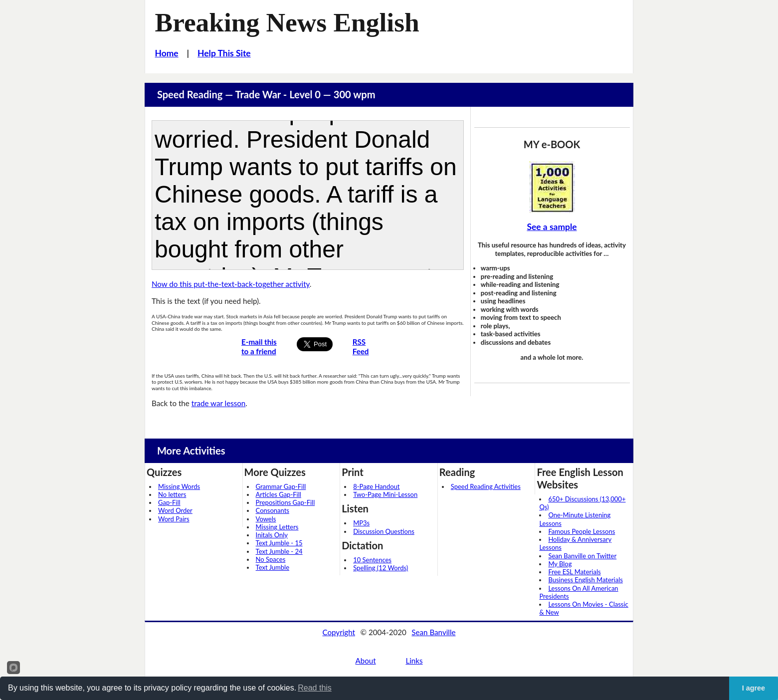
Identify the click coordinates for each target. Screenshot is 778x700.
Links (414, 661)
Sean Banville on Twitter (582, 556)
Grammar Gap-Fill (281, 486)
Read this (315, 688)
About (365, 661)
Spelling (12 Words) (381, 568)
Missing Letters (277, 527)
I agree (754, 688)
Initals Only (272, 535)
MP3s (361, 523)
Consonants (273, 510)
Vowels (266, 519)
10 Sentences (372, 560)
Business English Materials (585, 580)
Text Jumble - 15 (279, 543)
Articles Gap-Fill (279, 494)
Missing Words (179, 486)
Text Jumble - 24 (279, 551)
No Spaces (271, 559)
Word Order (175, 510)
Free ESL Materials (574, 572)
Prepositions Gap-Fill (286, 502)
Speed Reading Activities (486, 486)
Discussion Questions (384, 531)
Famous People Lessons (582, 531)
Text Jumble (273, 567)
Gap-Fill (169, 502)
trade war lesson (219, 403)
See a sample (552, 227)
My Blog (560, 564)
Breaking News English (287, 22)
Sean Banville (433, 632)
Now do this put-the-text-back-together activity (231, 284)
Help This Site (224, 53)
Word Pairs (174, 519)
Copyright (339, 632)
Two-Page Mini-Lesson (385, 494)
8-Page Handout (376, 486)
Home (167, 53)
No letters (172, 494)
